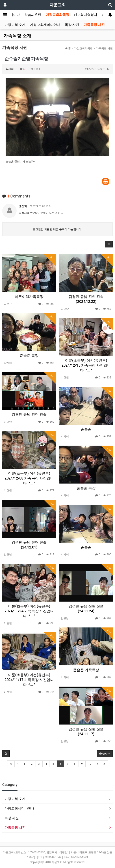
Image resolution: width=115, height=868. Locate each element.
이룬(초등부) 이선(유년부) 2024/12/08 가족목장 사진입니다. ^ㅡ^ (29, 478)
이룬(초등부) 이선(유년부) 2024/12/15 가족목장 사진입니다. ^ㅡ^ (86, 365)
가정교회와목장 (57, 15)
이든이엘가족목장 (29, 297)
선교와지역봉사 (86, 15)
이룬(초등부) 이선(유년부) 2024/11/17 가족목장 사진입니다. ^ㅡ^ (29, 680)
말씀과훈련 (33, 15)
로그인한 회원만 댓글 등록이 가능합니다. (57, 229)
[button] (109, 244)
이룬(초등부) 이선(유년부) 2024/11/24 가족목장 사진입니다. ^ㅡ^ (29, 611)
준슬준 (86, 429)
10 (90, 764)
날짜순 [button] (105, 754)
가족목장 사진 (94, 25)
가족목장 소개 (17, 36)
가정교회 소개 (15, 25)
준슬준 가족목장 (86, 670)
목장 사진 (72, 25)
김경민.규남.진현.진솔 (29, 414)
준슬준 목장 (29, 356)
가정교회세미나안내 (45, 25)
